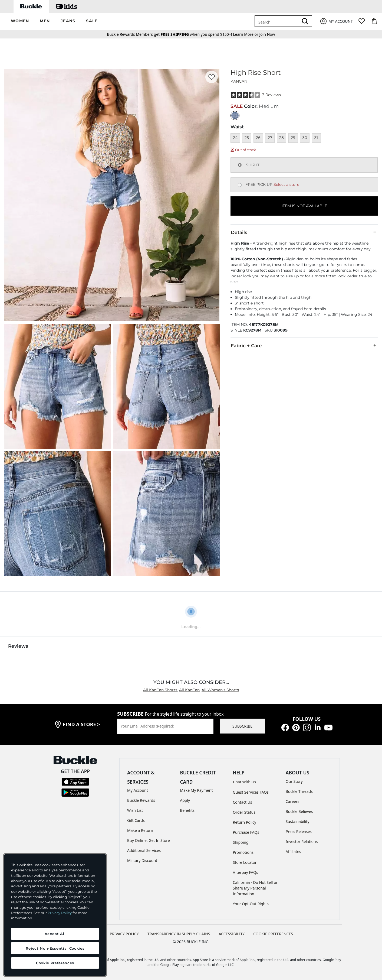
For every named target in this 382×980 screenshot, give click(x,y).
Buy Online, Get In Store (149, 840)
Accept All (55, 934)
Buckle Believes (299, 811)
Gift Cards (136, 820)
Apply (185, 800)
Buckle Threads (299, 791)
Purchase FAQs (246, 832)
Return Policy (245, 822)
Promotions (243, 852)
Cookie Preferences (273, 934)
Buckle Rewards (141, 800)
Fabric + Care (304, 345)
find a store (81, 724)
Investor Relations (302, 841)
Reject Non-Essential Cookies (55, 948)
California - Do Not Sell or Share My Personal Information (255, 888)
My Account (138, 790)
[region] (55, 915)
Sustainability (298, 821)
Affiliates (293, 851)
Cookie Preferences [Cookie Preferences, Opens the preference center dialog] (55, 963)
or (246, 34)
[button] (20, 21)
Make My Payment (196, 790)
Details (304, 232)
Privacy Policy (60, 913)
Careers (292, 801)
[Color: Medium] (235, 116)
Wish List (135, 810)
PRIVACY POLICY (124, 934)
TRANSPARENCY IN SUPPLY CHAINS (179, 934)
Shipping (241, 842)
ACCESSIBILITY (232, 934)
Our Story (294, 781)
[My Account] (336, 21)
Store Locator (245, 862)
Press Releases (299, 831)
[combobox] (278, 21)
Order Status (244, 812)
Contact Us (243, 802)
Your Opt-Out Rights (251, 904)
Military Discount (142, 860)
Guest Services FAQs (251, 792)
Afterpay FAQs (246, 872)
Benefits (187, 810)
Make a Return (140, 830)
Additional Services (144, 850)
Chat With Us (245, 782)
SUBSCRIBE (242, 726)
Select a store (286, 184)
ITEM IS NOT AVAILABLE (304, 206)
